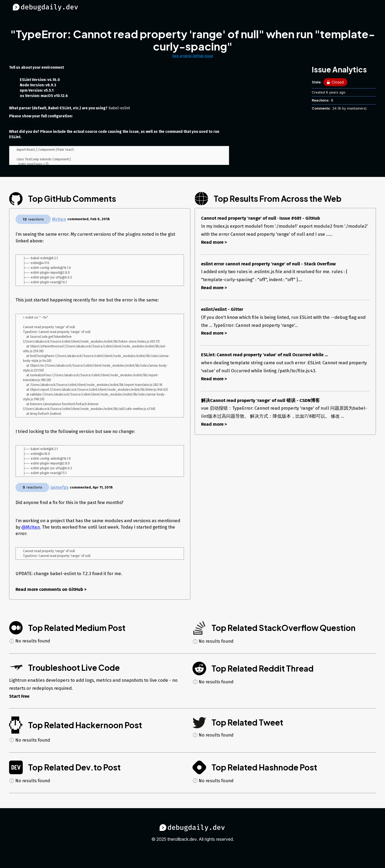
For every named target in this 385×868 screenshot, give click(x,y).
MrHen (59, 219)
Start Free (19, 706)
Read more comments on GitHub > (51, 599)
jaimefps (59, 496)
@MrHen (31, 536)
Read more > (214, 242)
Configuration (26, 124)
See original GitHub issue (193, 56)
